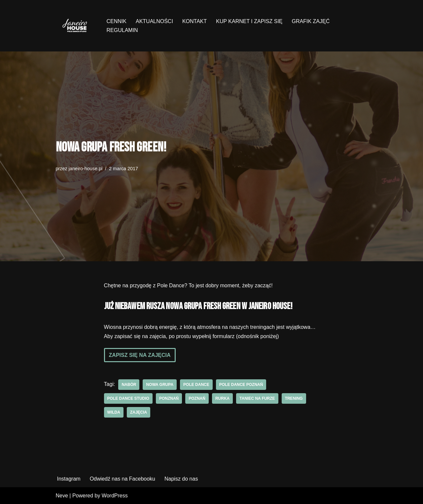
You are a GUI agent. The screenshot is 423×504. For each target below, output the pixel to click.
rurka (222, 398)
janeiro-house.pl (86, 169)
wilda (114, 412)
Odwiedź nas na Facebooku (123, 479)
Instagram (69, 479)
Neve (62, 496)
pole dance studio (128, 398)
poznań (197, 398)
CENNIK (117, 21)
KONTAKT (194, 21)
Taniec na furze (257, 398)
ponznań (169, 398)
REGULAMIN (122, 30)
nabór (129, 385)
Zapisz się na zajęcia (140, 355)
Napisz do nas (181, 479)
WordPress (115, 496)
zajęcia (139, 412)
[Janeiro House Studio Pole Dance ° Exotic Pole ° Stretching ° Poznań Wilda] (76, 26)
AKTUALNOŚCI (154, 21)
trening (294, 398)
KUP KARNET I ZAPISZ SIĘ (249, 21)
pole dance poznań (241, 385)
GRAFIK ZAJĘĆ (311, 21)
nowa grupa (160, 385)
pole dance (196, 385)
